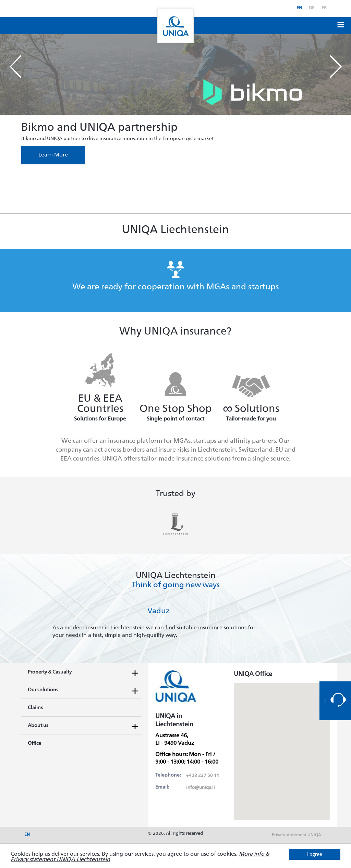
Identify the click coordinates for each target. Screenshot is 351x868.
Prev (15, 67)
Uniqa (175, 26)
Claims (35, 708)
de (312, 8)
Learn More (53, 155)
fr (324, 8)
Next (336, 67)
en (299, 8)
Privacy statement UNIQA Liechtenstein (296, 837)
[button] (341, 24)
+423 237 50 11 (203, 776)
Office (34, 743)
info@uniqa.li (201, 788)
